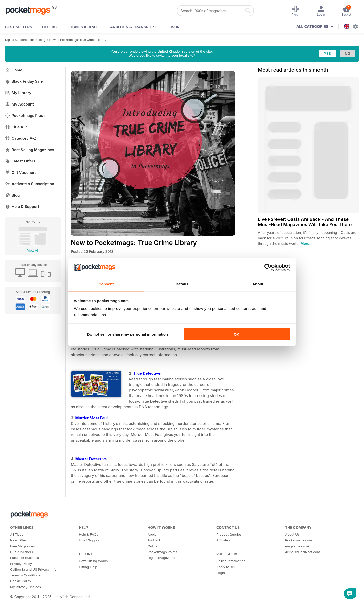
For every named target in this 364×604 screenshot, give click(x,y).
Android (154, 540)
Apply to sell (226, 567)
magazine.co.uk (297, 546)
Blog (42, 40)
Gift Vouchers (21, 172)
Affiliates (223, 540)
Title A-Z (16, 127)
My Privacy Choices (26, 587)
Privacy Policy (21, 564)
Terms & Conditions (25, 575)
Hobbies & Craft (83, 27)
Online (153, 546)
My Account (19, 104)
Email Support (90, 540)
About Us (292, 534)
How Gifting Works (93, 561)
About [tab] (258, 284)
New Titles (18, 540)
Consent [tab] (106, 284)
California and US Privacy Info (33, 569)
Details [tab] (182, 284)
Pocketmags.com (299, 540)
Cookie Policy (21, 581)
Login (221, 573)
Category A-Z (21, 138)
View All (33, 250)
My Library (18, 93)
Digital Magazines (161, 558)
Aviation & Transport (133, 27)
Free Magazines (22, 546)
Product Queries (229, 534)
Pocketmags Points (162, 552)
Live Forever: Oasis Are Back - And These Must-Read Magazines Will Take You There (305, 222)
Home (14, 70)
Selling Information (231, 561)
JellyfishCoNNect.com (303, 552)
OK (236, 334)
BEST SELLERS (19, 27)
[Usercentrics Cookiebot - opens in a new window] (268, 267)
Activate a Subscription (30, 184)
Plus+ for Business (25, 558)
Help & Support (22, 207)
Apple (152, 534)
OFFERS (49, 27)
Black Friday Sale (24, 81)
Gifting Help (88, 567)
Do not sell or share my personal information (128, 334)
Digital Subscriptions (20, 40)
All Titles (17, 534)
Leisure (174, 27)
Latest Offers (20, 161)
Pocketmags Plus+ (25, 116)
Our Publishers (21, 552)
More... (307, 244)
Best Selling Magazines (30, 150)
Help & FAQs (88, 534)
